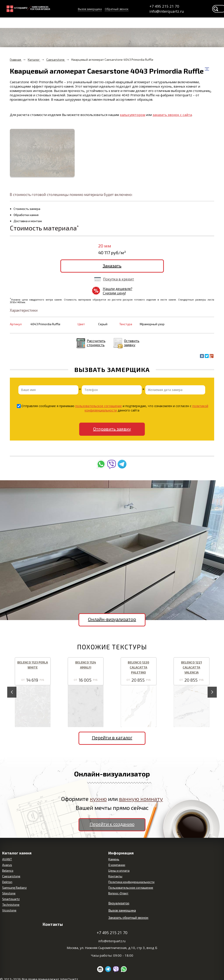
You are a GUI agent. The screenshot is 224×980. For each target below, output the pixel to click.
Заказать (112, 266)
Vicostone (9, 910)
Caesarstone (11, 876)
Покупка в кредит (119, 279)
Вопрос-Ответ (118, 893)
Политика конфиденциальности (131, 882)
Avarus (7, 865)
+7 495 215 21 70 (164, 6)
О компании (117, 865)
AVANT (7, 859)
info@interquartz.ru (166, 11)
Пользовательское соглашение (131, 888)
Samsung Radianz (14, 888)
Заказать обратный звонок (128, 918)
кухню (98, 799)
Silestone (9, 893)
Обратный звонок (117, 9)
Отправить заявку (112, 429)
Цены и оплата (119, 870)
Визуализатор (119, 903)
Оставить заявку (132, 343)
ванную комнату (141, 799)
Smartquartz (11, 899)
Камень (114, 859)
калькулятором (133, 115)
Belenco (8, 870)
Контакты (115, 876)
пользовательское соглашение (99, 406)
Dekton (7, 882)
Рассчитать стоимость (96, 343)
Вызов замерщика (90, 9)
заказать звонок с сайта (172, 115)
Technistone (11, 905)
